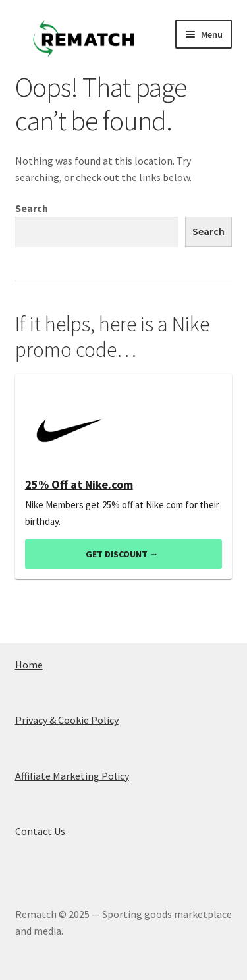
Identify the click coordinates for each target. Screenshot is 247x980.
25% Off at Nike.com (79, 485)
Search (32, 208)
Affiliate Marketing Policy (72, 776)
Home (29, 665)
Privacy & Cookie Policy (67, 720)
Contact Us (40, 831)
